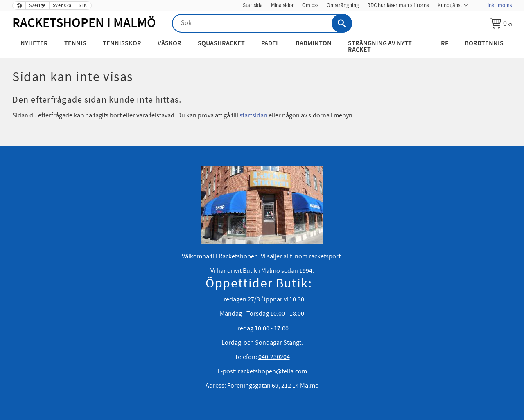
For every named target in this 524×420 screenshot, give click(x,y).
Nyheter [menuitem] (34, 44)
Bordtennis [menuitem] (484, 44)
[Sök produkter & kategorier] (262, 23)
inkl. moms (500, 5)
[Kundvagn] (501, 23)
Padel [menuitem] (270, 44)
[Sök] (342, 23)
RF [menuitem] (445, 44)
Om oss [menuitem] (310, 5)
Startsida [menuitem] (253, 5)
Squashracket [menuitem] (221, 44)
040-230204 (274, 357)
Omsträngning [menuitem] (343, 5)
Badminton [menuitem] (314, 44)
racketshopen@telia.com (272, 371)
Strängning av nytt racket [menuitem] (380, 47)
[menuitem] (477, 3)
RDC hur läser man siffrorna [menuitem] (398, 5)
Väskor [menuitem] (169, 44)
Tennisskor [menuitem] (122, 44)
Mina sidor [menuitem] (282, 5)
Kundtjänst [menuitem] (450, 5)
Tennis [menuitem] (75, 44)
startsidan (253, 115)
